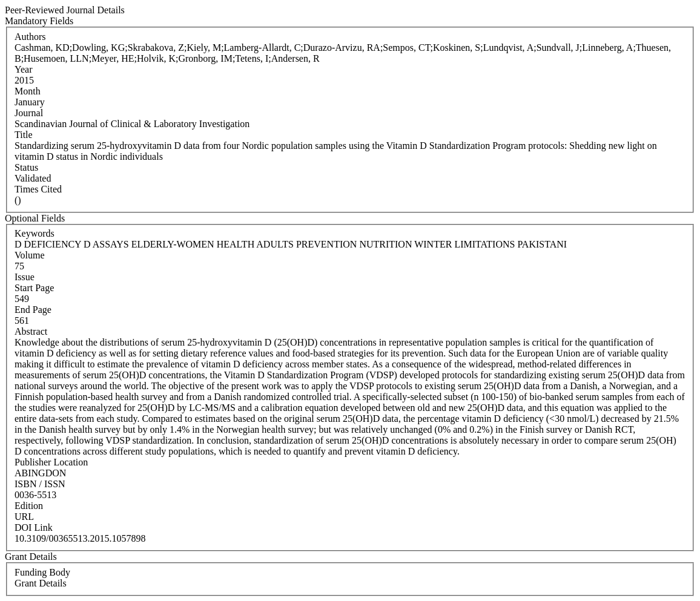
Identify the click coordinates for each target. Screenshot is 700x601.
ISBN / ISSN (40, 484)
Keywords (35, 233)
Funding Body (42, 572)
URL (24, 517)
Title (24, 135)
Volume (29, 255)
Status (26, 167)
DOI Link (34, 527)
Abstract (31, 331)
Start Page (34, 288)
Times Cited (38, 189)
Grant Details (41, 583)
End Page (33, 310)
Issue (25, 277)
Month (28, 91)
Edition (29, 506)
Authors (30, 37)
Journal (29, 113)
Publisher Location (51, 462)
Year (23, 69)
